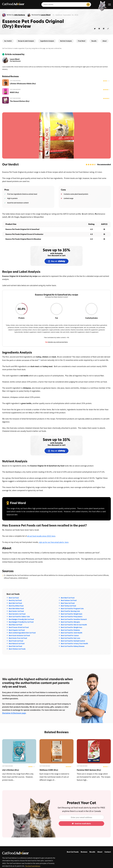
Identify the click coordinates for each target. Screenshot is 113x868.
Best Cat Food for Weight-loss (72, 627)
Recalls (94, 41)
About (105, 41)
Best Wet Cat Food (15, 603)
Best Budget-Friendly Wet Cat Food (21, 619)
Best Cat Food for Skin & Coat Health (74, 625)
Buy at (56, 261)
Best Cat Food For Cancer (70, 635)
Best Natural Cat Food (17, 643)
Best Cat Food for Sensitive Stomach (74, 619)
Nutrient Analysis (66, 41)
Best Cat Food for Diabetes (70, 630)
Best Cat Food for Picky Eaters (72, 616)
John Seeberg (20, 15)
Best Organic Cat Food (17, 630)
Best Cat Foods (73, 852)
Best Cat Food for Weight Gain (72, 614)
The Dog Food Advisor (33, 866)
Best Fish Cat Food (15, 646)
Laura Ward (46, 15)
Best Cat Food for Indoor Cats (19, 616)
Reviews (84, 852)
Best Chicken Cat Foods (17, 649)
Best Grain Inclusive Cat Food (19, 635)
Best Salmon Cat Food (69, 600)
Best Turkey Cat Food (68, 606)
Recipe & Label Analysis (26, 41)
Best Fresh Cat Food (16, 641)
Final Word (82, 41)
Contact (108, 852)
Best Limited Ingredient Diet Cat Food (22, 633)
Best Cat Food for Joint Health (72, 633)
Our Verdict (8, 41)
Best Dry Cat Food (15, 600)
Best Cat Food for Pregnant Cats (72, 608)
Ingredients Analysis (47, 41)
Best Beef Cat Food (68, 598)
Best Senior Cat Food (16, 611)
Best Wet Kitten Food (16, 608)
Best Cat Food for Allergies (70, 622)
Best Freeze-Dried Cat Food (19, 627)
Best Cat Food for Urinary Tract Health (74, 643)
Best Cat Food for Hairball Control (73, 641)
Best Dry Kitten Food (16, 606)
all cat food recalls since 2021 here (41, 536)
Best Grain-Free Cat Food (18, 638)
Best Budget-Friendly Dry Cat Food (21, 622)
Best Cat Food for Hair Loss (71, 638)
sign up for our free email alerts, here (54, 542)
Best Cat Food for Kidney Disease (73, 646)
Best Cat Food (14, 598)
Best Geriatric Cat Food (17, 614)
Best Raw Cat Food (15, 625)
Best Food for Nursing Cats (70, 611)
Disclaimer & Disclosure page (14, 713)
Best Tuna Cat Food (68, 603)
